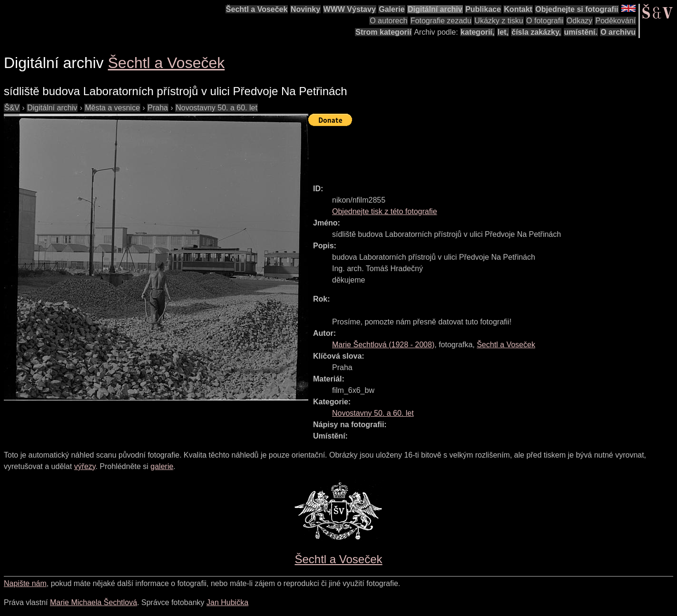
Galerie (392, 9)
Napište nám (25, 583)
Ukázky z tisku (499, 21)
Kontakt (518, 9)
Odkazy (579, 21)
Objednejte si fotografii (577, 9)
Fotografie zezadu (441, 21)
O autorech (388, 21)
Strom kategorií (383, 32)
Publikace (483, 9)
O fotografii (545, 21)
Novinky (305, 9)
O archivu (618, 32)
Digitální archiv (435, 9)
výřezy (85, 466)
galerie (162, 466)
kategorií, (477, 32)
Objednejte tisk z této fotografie (385, 211)
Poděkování (615, 21)
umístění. (581, 32)
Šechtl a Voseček (257, 9)
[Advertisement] (481, 151)
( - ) (383, 345)
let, (503, 32)
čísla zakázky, (536, 32)
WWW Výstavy (350, 9)
